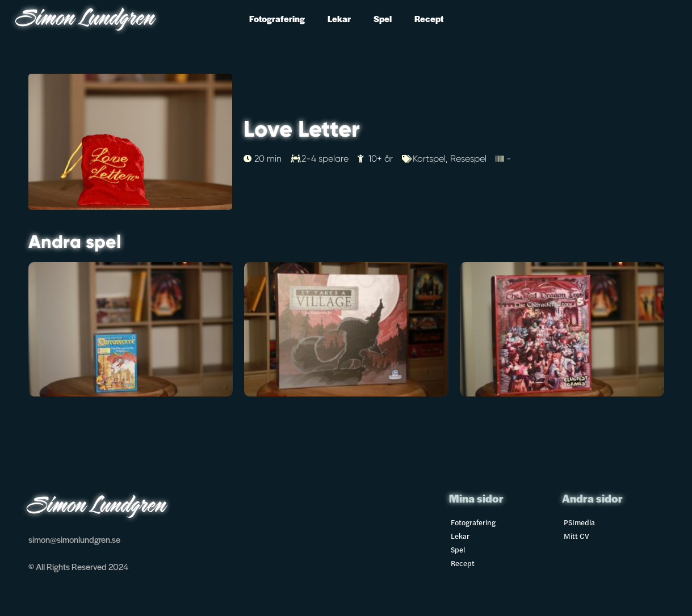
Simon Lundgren (86, 20)
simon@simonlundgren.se (74, 539)
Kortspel (429, 159)
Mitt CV (576, 536)
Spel (383, 18)
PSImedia (579, 522)
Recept (429, 18)
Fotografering (277, 18)
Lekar (339, 18)
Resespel (468, 159)
